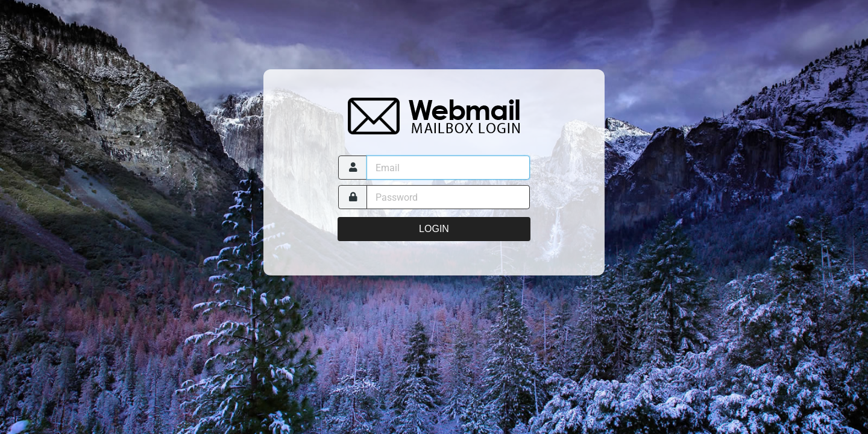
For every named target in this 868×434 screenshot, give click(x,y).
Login (434, 229)
